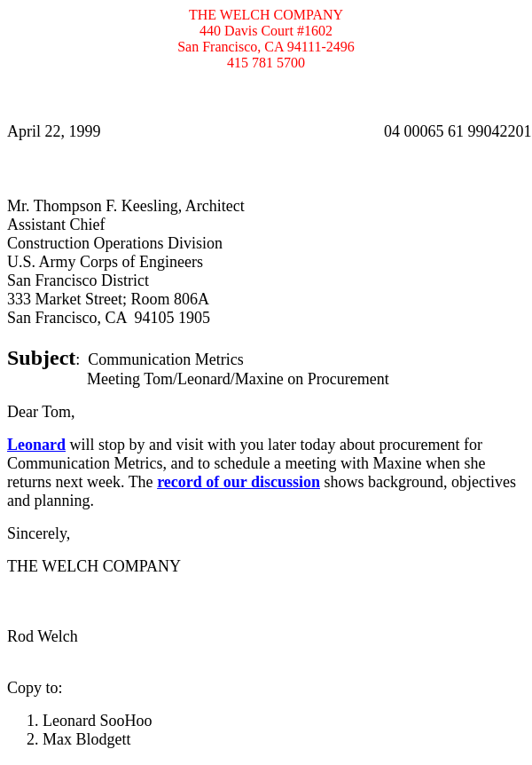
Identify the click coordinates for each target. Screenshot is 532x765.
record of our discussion (239, 482)
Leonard (36, 445)
